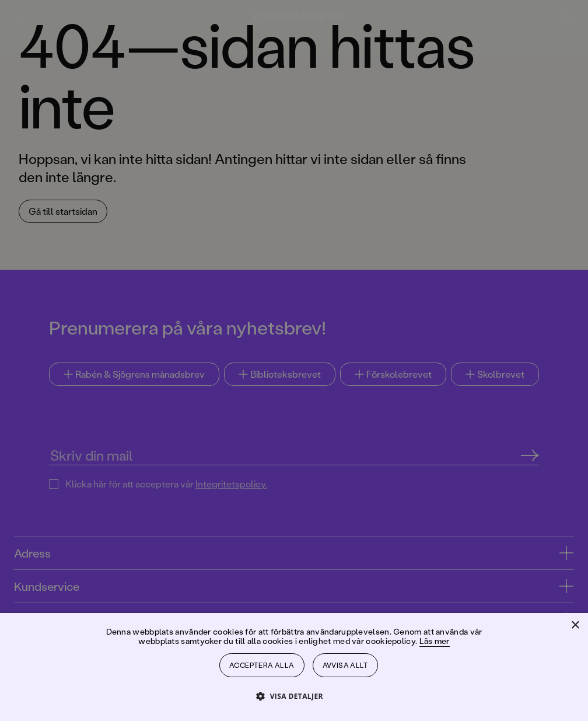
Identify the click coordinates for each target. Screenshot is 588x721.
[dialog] (294, 361)
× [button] (575, 626)
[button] (294, 696)
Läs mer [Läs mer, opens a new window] (435, 641)
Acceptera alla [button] (262, 665)
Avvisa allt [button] (345, 665)
